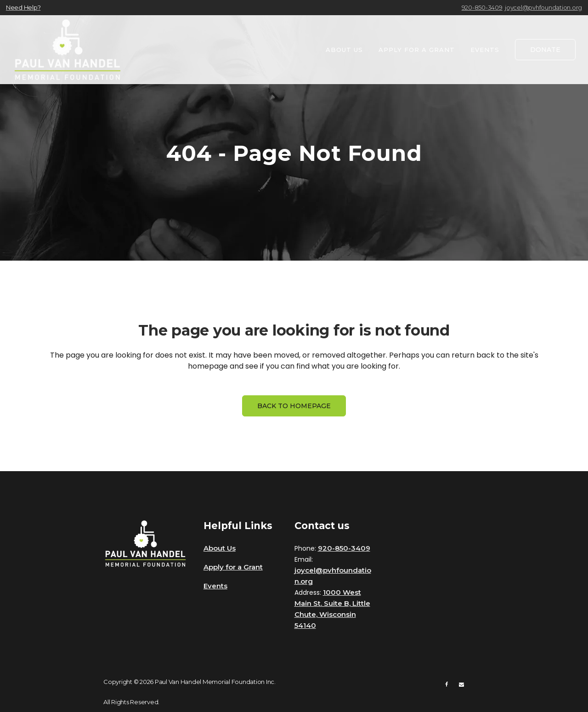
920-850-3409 (482, 7)
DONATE (545, 50)
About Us (220, 548)
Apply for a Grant (233, 567)
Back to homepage (294, 406)
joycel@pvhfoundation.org (543, 7)
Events (215, 586)
